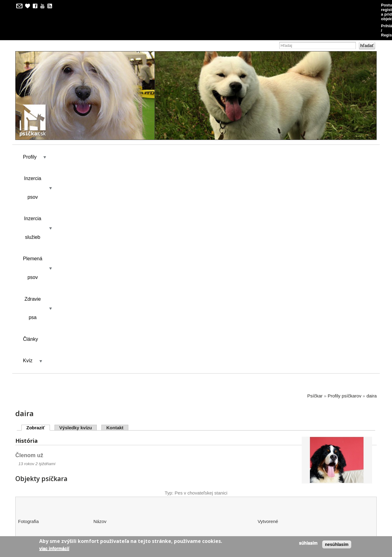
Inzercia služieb (119, 128)
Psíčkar (315, 163)
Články (255, 128)
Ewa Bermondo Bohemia (121, 338)
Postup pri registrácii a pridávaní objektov (276, 5)
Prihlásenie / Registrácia (349, 5)
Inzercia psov (69, 128)
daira (372, 163)
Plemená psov (170, 128)
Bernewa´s (105, 450)
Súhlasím (308, 543)
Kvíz (283, 128)
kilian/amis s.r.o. (179, 513)
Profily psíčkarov (345, 163)
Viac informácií (54, 548)
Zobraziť (38, 195)
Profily (30, 128)
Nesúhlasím (337, 544)
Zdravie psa (217, 128)
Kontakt (115, 195)
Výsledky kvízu (76, 195)
